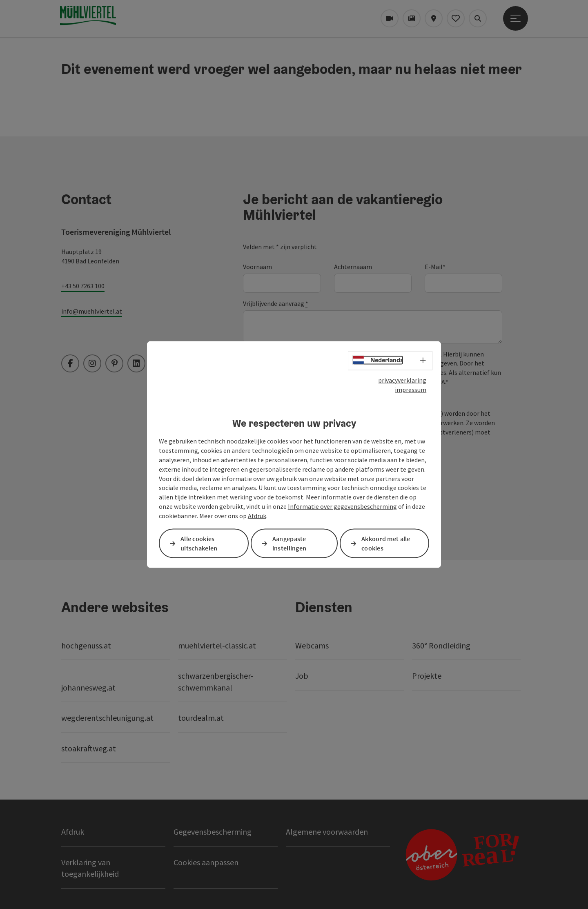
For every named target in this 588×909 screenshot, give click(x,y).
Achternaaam (353, 267)
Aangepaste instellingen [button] (290, 543)
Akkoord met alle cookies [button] (386, 543)
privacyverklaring (402, 380)
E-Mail (435, 267)
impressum (411, 389)
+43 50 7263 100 (83, 286)
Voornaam (257, 267)
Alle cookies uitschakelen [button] (199, 543)
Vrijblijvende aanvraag (276, 304)
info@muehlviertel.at (92, 311)
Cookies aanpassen (206, 862)
